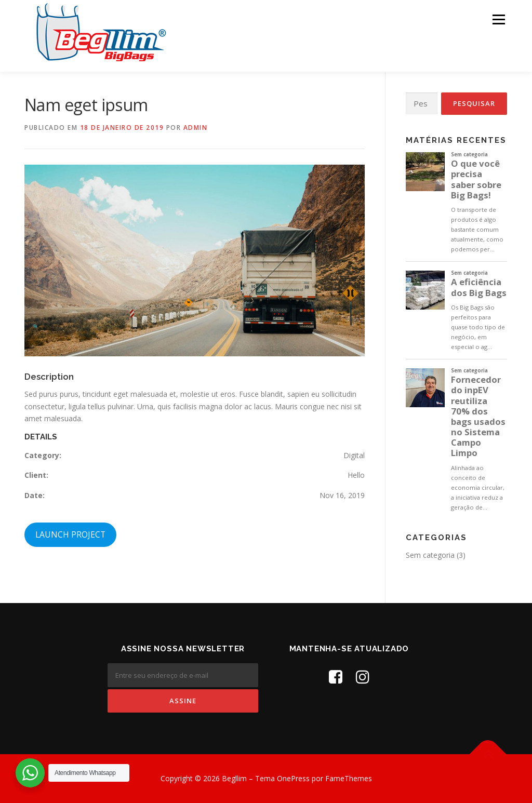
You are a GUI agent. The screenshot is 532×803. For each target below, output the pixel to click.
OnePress (293, 778)
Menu (498, 19)
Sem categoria (430, 555)
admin (196, 128)
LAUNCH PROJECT (70, 534)
